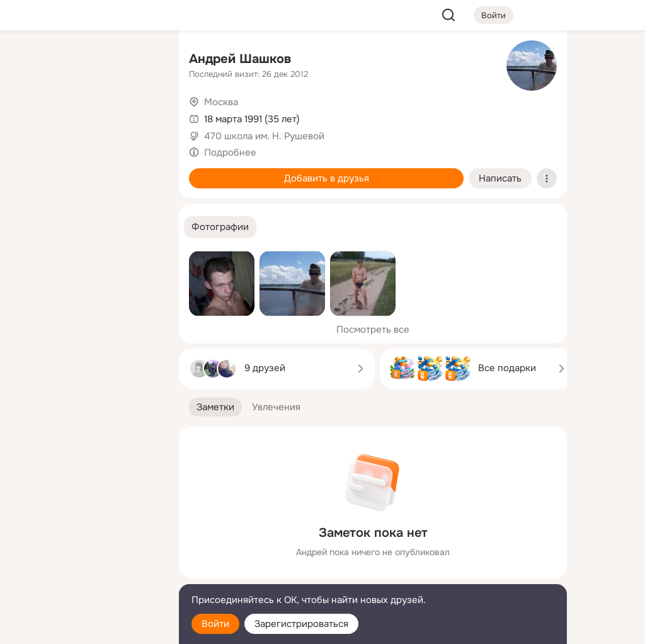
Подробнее (230, 152)
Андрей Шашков (240, 59)
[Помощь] (30, 227)
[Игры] (141, 171)
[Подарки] (30, 171)
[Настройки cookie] (86, 627)
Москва (221, 102)
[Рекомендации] (86, 227)
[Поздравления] (86, 171)
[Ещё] (86, 547)
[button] (220, 227)
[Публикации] (30, 116)
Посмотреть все (373, 330)
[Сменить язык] (86, 574)
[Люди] (86, 116)
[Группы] (141, 60)
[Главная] (30, 60)
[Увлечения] (86, 60)
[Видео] (141, 116)
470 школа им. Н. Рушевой (264, 136)
